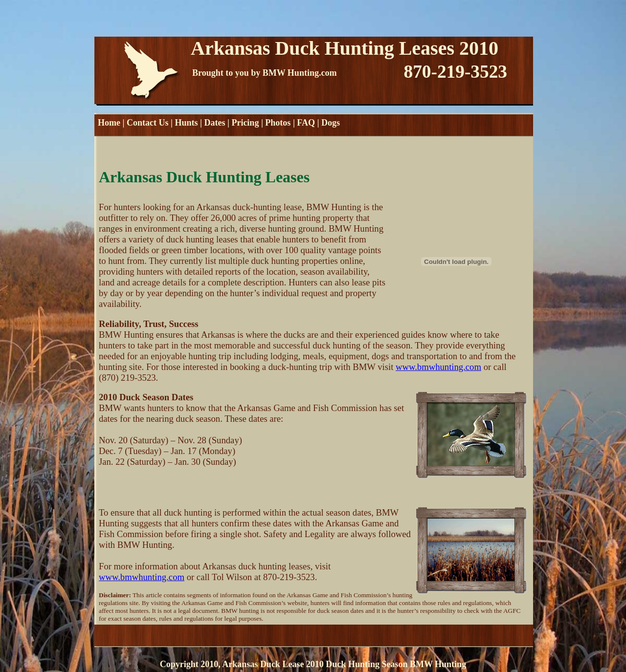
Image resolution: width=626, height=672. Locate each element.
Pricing (245, 123)
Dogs (331, 123)
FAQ (306, 123)
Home (109, 123)
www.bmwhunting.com (438, 367)
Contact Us (148, 123)
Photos (278, 123)
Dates (214, 123)
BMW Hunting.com (300, 73)
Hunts (186, 123)
